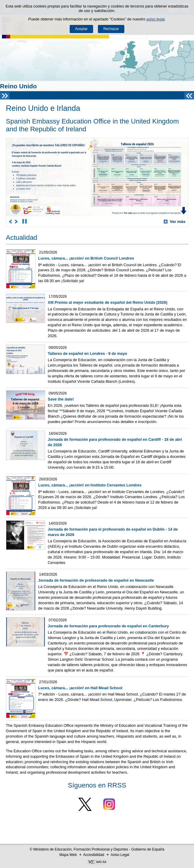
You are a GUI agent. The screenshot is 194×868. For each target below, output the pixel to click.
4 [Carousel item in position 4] (48, 221)
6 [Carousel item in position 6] (59, 221)
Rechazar (111, 29)
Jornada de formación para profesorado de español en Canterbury (108, 626)
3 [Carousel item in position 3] (43, 221)
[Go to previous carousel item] (11, 221)
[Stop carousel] (24, 221)
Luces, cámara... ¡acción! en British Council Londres (86, 258)
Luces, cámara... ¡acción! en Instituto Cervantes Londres (90, 485)
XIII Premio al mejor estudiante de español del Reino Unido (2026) (108, 302)
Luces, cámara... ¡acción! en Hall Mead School (80, 688)
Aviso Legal (120, 855)
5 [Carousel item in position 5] (54, 221)
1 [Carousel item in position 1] (32, 221)
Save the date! (61, 399)
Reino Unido (18, 86)
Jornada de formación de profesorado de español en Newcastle (96, 580)
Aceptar (81, 29)
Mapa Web (68, 855)
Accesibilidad (94, 855)
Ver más (175, 222)
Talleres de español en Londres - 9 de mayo (87, 353)
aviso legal (156, 19)
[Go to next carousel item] (17, 221)
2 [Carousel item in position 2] (37, 221)
